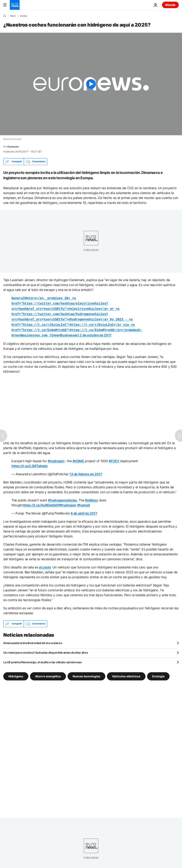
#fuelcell (83, 502)
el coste (45, 564)
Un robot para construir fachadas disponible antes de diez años (46, 649)
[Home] (4, 16)
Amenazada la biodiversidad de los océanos (33, 640)
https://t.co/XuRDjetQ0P (41, 502)
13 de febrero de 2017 (86, 471)
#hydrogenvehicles (62, 497)
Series (24, 16)
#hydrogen (56, 458)
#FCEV (114, 458)
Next (13, 16)
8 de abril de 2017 (84, 510)
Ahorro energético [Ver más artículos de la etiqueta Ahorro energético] (48, 673)
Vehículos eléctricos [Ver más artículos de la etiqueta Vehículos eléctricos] (126, 673)
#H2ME (78, 458)
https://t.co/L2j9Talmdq (29, 463)
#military (92, 497)
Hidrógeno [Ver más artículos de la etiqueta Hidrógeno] (16, 673)
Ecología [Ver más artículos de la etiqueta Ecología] (158, 673)
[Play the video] (91, 84)
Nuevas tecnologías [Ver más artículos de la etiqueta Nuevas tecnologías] (86, 673)
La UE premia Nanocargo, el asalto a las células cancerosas (43, 659)
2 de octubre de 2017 (95, 332)
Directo (170, 5)
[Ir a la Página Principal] (15, 5)
